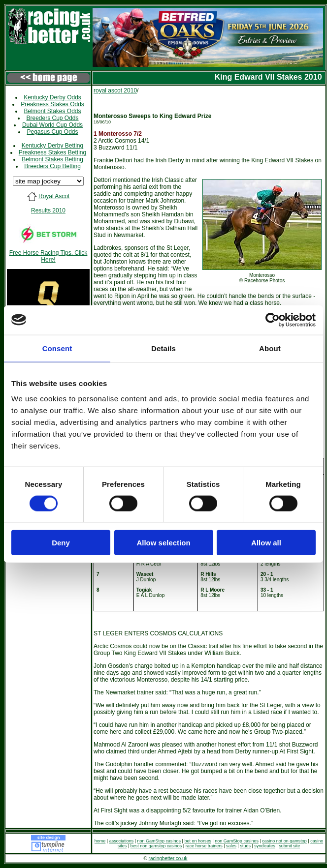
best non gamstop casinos (156, 846)
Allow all (266, 543)
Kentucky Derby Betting (52, 146)
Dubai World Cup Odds (52, 125)
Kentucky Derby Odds (52, 97)
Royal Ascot (54, 196)
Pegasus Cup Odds (52, 132)
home (100, 841)
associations (122, 841)
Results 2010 (48, 210)
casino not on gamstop (284, 841)
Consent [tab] (57, 348)
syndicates (265, 846)
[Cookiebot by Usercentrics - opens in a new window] (273, 320)
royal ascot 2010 (115, 90)
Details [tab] (163, 348)
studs (245, 846)
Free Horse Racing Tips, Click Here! (49, 256)
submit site (289, 846)
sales (231, 846)
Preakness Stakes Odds (52, 104)
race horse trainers (204, 846)
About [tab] (270, 348)
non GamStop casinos (159, 841)
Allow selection (163, 543)
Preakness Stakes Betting (52, 152)
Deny (61, 543)
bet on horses (198, 841)
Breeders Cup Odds (52, 118)
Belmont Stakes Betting (52, 159)
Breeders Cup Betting (52, 166)
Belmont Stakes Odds (52, 111)
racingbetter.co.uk (168, 858)
